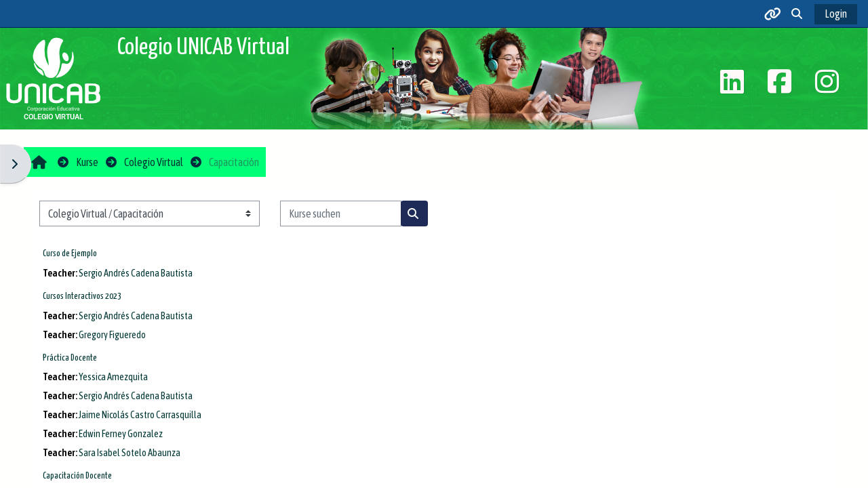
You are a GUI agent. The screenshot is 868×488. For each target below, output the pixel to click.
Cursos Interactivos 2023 (82, 297)
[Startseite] (53, 77)
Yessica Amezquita (113, 377)
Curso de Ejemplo (70, 254)
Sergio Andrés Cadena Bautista (136, 273)
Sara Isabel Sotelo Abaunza (130, 453)
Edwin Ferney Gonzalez (121, 434)
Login (836, 14)
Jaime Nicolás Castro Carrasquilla (140, 415)
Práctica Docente (70, 358)
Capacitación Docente (77, 476)
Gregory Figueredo (112, 335)
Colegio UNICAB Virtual (203, 48)
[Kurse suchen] (341, 213)
